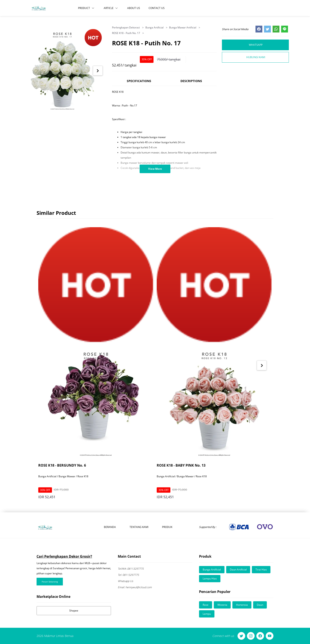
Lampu (207, 614)
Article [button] (111, 8)
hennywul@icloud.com (135, 587)
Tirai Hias (261, 570)
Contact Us (157, 8)
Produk (167, 527)
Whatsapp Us (125, 581)
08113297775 (131, 569)
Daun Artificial (238, 570)
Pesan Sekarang (50, 582)
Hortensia (242, 605)
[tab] (139, 83)
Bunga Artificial (155, 27)
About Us (134, 8)
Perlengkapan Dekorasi (126, 27)
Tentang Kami (139, 527)
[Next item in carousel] (98, 71)
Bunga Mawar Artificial (183, 27)
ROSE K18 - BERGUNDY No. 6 (62, 465)
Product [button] (86, 8)
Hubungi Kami (256, 57)
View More (155, 169)
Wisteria (222, 605)
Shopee (74, 611)
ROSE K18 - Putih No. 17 (126, 33)
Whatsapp (256, 45)
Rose (206, 605)
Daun (260, 605)
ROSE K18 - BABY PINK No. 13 (181, 465)
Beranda (110, 527)
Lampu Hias (210, 578)
